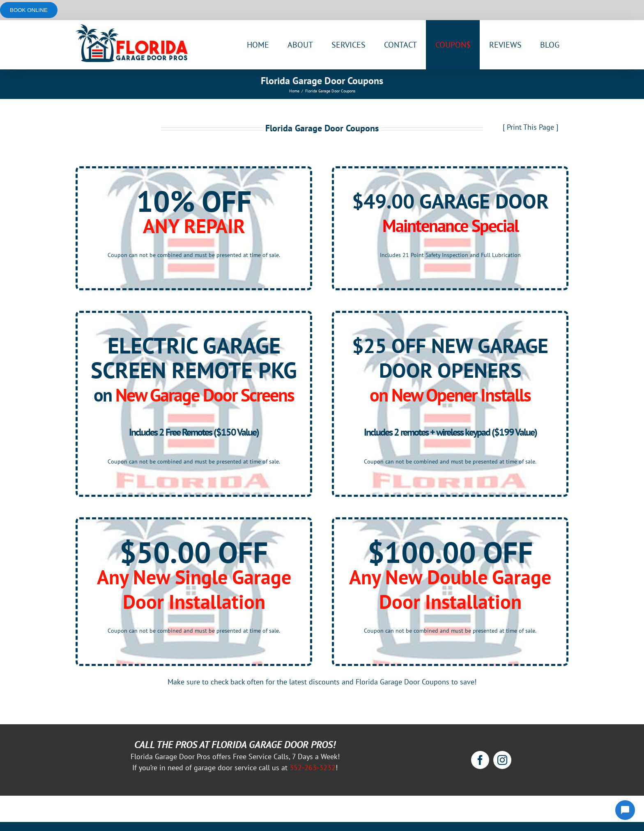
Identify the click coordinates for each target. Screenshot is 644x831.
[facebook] (480, 760)
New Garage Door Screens (205, 395)
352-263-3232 (313, 768)
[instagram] (502, 760)
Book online (29, 10)
